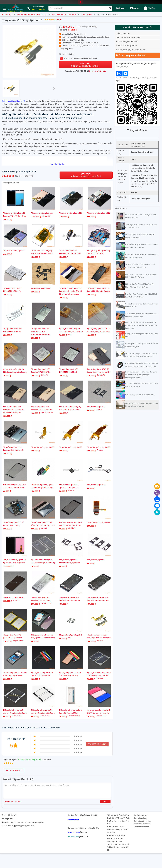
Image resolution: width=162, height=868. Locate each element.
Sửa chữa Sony (86, 14)
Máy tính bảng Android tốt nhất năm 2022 (140, 395)
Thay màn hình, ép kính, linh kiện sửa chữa (32, 14)
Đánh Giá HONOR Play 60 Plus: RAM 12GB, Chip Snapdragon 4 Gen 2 (117, 838)
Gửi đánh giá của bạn (97, 744)
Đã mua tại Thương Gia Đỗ (30, 760)
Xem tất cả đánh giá (14, 770)
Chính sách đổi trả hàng (142, 821)
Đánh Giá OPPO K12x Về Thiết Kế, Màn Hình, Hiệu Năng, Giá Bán (118, 821)
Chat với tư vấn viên (97, 71)
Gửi (105, 801)
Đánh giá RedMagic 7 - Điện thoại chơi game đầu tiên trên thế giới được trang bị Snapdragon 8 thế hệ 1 (141, 375)
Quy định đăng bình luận (13, 801)
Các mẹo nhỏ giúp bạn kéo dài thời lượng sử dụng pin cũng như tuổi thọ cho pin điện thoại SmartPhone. (141, 325)
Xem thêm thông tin (57, 164)
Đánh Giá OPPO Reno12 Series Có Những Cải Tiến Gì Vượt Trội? (118, 830)
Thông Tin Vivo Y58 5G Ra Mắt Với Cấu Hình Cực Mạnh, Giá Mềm (118, 847)
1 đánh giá (58, 20)
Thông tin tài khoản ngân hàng (118, 815)
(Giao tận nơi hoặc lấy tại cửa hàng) (85, 65)
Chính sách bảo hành (141, 827)
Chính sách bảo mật (141, 818)
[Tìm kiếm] (110, 8)
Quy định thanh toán (141, 815)
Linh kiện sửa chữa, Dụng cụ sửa (64, 14)
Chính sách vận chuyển (142, 824)
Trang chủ (7, 14)
